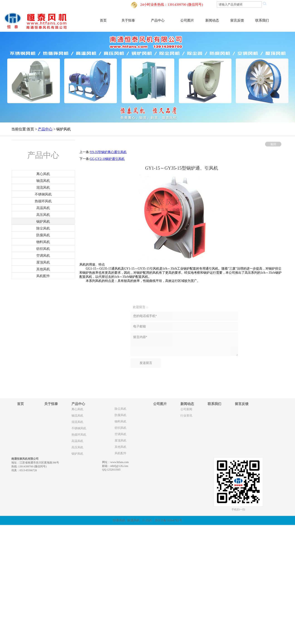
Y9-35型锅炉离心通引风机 (108, 152)
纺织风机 (120, 428)
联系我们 (262, 20)
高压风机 (77, 447)
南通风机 (133, 520)
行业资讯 (186, 416)
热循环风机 (79, 435)
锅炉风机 (77, 454)
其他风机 (120, 447)
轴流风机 (77, 416)
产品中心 (158, 20)
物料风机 (120, 422)
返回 (273, 144)
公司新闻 (186, 409)
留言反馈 (237, 20)
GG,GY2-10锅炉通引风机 (107, 159)
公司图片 (187, 20)
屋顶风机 (120, 441)
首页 (103, 20)
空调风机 (120, 434)
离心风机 (77, 409)
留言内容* (184, 344)
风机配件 (120, 453)
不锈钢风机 (79, 428)
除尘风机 (120, 409)
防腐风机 (120, 415)
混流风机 (77, 422)
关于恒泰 (128, 20)
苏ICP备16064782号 (169, 520)
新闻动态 (212, 20)
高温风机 (77, 441)
